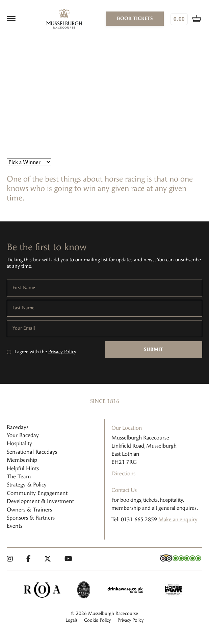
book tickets (135, 18)
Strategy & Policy (27, 485)
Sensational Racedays (32, 452)
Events (15, 526)
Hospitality (19, 443)
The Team (19, 476)
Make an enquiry (178, 519)
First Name (24, 288)
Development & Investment (40, 501)
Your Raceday (23, 435)
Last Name (23, 308)
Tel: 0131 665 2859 (134, 519)
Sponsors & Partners (31, 518)
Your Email (24, 328)
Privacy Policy (62, 352)
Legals (71, 620)
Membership (22, 460)
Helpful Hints (23, 468)
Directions (123, 473)
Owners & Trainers (29, 510)
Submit (153, 349)
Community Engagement (37, 493)
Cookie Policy (97, 620)
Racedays (18, 427)
